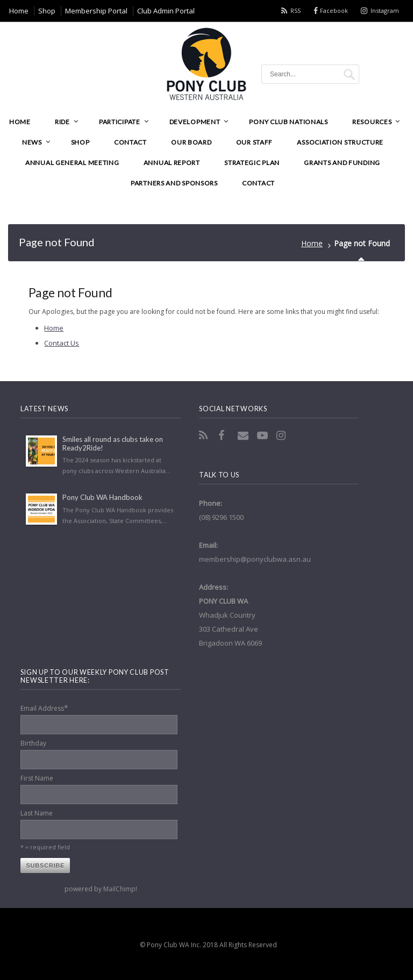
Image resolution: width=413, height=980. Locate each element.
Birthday (33, 743)
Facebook (334, 10)
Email (244, 435)
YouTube (264, 435)
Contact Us (62, 343)
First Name (37, 778)
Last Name (37, 813)
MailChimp (119, 889)
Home (312, 243)
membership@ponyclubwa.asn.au (255, 559)
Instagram (385, 10)
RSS (295, 10)
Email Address (44, 708)
